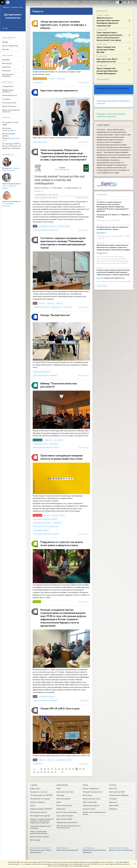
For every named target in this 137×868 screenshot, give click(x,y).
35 (66, 769)
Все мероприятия (103, 79)
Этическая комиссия (9, 103)
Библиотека (113, 788)
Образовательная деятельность (8, 91)
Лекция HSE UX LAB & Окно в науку (60, 708)
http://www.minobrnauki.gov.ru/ (40, 848)
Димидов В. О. (102, 233)
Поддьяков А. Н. (102, 253)
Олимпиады (60, 795)
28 (41, 769)
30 (48, 769)
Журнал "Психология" (9, 106)
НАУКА (85, 785)
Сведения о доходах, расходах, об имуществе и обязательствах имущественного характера (42, 821)
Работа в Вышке (35, 840)
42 (38, 772)
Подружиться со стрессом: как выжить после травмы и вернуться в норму (62, 543)
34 (63, 769)
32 (56, 769)
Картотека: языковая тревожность (59, 90)
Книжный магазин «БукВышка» (119, 795)
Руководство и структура (39, 792)
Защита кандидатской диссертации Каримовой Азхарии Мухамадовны (107, 71)
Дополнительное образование (8, 75)
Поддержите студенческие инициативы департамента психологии (111, 115)
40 (84, 769)
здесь (114, 862)
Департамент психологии (13, 16)
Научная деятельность (10, 95)
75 (62, 772)
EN (120, 2)
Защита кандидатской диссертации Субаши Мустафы (106, 50)
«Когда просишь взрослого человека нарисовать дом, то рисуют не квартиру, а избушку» (63, 25)
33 (59, 769)
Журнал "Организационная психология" (11, 111)
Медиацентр (113, 802)
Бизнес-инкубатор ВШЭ (64, 819)
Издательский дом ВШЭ (117, 792)
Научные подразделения (91, 788)
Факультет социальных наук (13, 7)
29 (45, 769)
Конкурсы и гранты (89, 809)
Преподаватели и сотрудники (40, 799)
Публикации (102, 195)
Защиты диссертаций (90, 802)
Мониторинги (87, 795)
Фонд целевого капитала (39, 812)
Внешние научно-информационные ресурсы (94, 813)
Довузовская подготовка (65, 792)
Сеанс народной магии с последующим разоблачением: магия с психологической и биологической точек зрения (110, 36)
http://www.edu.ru (89, 848)
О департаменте (8, 86)
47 (55, 772)
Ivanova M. (100, 278)
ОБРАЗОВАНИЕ (62, 785)
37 (73, 769)
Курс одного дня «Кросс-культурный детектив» (107, 60)
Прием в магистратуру (64, 805)
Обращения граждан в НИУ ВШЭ (41, 809)
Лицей (59, 788)
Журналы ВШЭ (114, 805)
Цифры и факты (35, 788)
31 (52, 769)
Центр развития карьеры (65, 816)
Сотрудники (6, 99)
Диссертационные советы (92, 799)
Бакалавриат (6, 60)
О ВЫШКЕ (34, 785)
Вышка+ (59, 802)
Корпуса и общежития (38, 802)
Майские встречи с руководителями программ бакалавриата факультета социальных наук (108, 22)
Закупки (33, 805)
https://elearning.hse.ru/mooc (119, 848)
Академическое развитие (91, 805)
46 (52, 772)
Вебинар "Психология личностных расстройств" (59, 385)
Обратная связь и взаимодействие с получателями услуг (68, 827)
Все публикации (102, 286)
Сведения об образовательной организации (41, 827)
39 (80, 769)
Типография (113, 799)
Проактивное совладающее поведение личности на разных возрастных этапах (62, 457)
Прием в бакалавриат (64, 799)
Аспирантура (61, 809)
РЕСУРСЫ (113, 785)
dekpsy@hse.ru (12, 130)
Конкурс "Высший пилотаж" (55, 315)
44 (45, 772)
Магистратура (7, 63)
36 (70, 769)
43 (41, 772)
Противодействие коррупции (40, 816)
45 (48, 772)
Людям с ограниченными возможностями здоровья (39, 832)
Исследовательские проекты (92, 792)
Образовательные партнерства (67, 822)
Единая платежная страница (39, 837)
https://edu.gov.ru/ (63, 848)
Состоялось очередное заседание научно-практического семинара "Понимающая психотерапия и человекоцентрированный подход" (63, 243)
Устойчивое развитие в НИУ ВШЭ (41, 795)
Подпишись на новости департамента (113, 88)
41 (34, 772)
